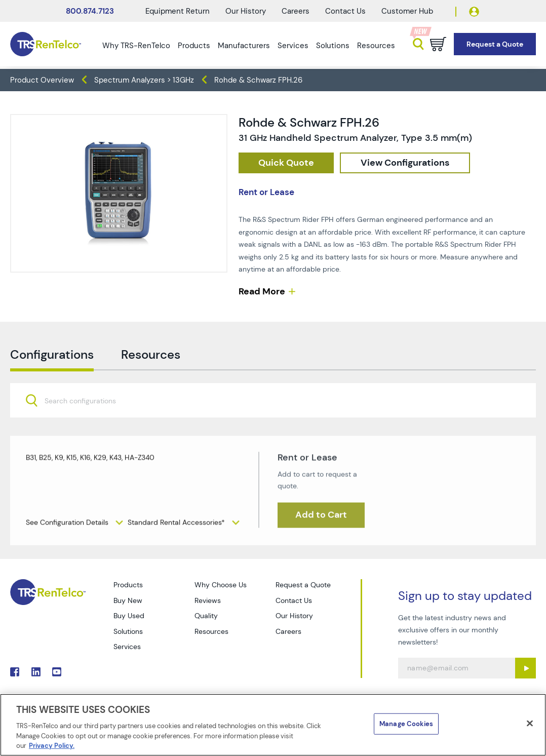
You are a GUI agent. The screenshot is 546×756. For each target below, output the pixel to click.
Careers (296, 11)
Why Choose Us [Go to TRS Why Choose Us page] (221, 585)
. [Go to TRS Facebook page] (15, 672)
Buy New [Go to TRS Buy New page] (128, 600)
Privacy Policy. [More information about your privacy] (52, 746)
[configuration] (405, 163)
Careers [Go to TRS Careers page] (288, 631)
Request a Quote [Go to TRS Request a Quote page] (303, 585)
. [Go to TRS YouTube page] (57, 672)
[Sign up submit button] (525, 668)
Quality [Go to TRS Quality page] (206, 616)
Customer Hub (407, 11)
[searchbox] (86, 423)
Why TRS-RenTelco (136, 46)
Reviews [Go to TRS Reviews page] (208, 600)
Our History (246, 11)
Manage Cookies (406, 724)
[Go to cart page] (438, 44)
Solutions (333, 46)
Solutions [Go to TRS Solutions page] (128, 631)
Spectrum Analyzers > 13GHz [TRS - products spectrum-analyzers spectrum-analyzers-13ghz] (144, 80)
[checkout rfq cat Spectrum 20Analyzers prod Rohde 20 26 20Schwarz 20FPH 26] (286, 163)
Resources (376, 46)
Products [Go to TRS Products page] (128, 585)
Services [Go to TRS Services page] (127, 647)
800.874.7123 (90, 11)
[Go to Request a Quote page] (495, 44)
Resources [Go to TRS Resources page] (211, 631)
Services (293, 46)
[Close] (530, 724)
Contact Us (345, 11)
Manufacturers (244, 46)
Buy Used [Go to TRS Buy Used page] (129, 616)
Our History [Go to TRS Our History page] (294, 616)
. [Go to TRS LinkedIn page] (36, 672)
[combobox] (273, 423)
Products (194, 46)
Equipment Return (178, 11)
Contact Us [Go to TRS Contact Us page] (294, 600)
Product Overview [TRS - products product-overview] (42, 80)
